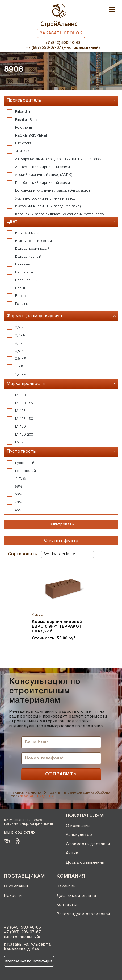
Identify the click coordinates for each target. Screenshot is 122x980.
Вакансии (66, 886)
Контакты (67, 905)
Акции (72, 853)
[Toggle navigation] (112, 10)
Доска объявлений (85, 863)
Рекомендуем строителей (83, 914)
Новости (13, 896)
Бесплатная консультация (29, 961)
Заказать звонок (61, 33)
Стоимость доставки (88, 844)
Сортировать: (23, 554)
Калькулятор (79, 835)
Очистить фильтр (61, 541)
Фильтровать (61, 524)
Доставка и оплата (76, 896)
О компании (78, 826)
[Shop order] (68, 555)
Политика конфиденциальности (29, 824)
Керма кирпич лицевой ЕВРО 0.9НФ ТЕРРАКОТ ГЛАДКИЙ (57, 627)
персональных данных (36, 796)
